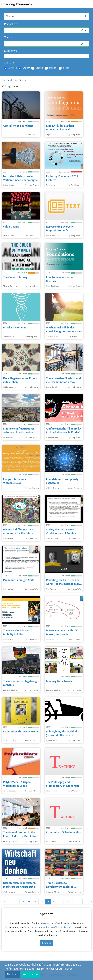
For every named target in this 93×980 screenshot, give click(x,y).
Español (40, 68)
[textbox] (46, 56)
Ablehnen (13, 974)
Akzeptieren (30, 974)
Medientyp (11, 51)
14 (35, 902)
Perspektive (11, 24)
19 (67, 902)
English (26, 68)
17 (54, 902)
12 (23, 902)
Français (53, 68)
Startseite (8, 80)
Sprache (9, 63)
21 (79, 902)
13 (29, 902)
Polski (66, 68)
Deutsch (13, 68)
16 (48, 902)
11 (16, 902)
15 (42, 902)
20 (73, 902)
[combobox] (46, 56)
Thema (8, 38)
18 (60, 902)
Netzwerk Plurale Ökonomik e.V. (53, 928)
